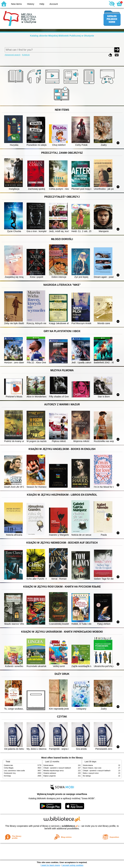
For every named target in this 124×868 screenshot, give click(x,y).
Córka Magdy (9, 768)
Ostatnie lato (9, 765)
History (31, 4)
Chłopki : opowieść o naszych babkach (57, 768)
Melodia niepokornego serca (54, 771)
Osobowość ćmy (10, 773)
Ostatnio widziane (50, 773)
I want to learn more (50, 865)
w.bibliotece (70, 826)
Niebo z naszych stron (91, 773)
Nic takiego (87, 776)
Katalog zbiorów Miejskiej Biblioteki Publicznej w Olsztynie (62, 36)
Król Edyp (7, 776)
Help (42, 4)
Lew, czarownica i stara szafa (14, 771)
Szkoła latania (48, 765)
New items (16, 4)
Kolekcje (26, 55)
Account (54, 4)
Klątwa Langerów (50, 776)
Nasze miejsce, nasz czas (92, 768)
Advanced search (13, 55)
